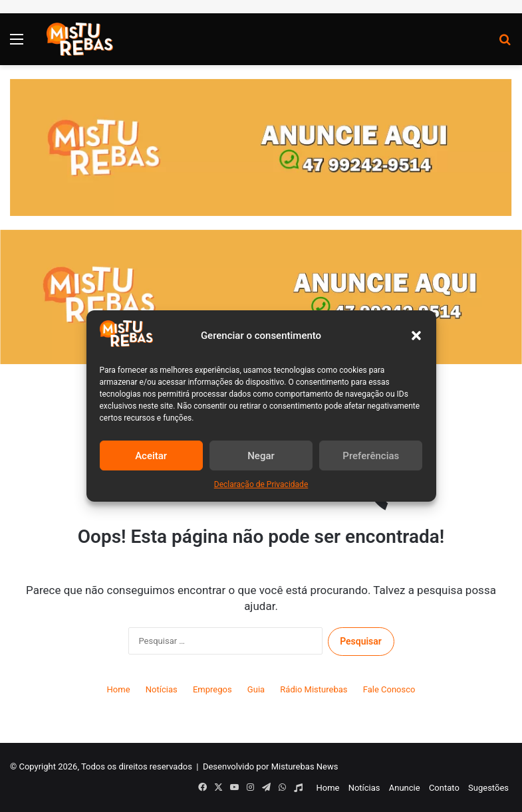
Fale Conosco (389, 689)
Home (119, 689)
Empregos (212, 689)
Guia (256, 689)
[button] (416, 336)
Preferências (371, 456)
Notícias (162, 689)
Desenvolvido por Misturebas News (271, 766)
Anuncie (405, 788)
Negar (261, 456)
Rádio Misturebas (314, 689)
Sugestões (488, 788)
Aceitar (151, 456)
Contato (444, 788)
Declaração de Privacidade (261, 484)
